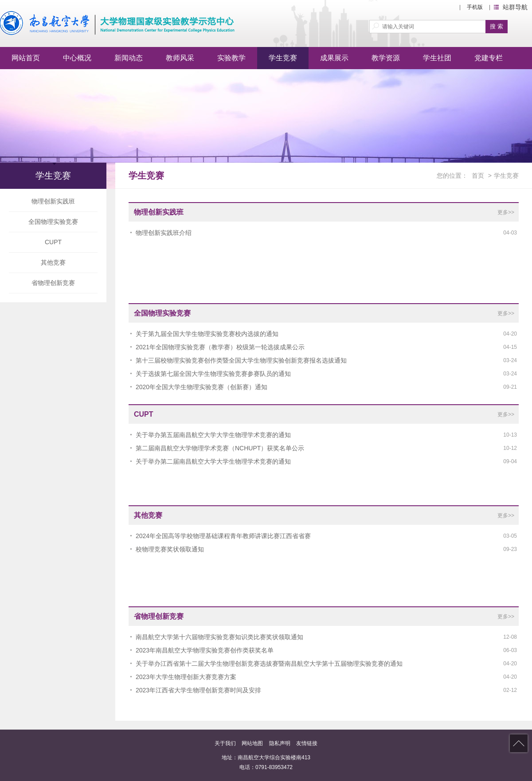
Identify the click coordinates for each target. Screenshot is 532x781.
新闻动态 (129, 58)
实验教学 (231, 58)
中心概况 (77, 58)
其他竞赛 (53, 262)
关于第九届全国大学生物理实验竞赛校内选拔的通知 (207, 334)
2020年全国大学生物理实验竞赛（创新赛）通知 (201, 387)
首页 (478, 176)
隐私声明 (280, 743)
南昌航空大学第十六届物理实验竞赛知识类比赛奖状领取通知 (219, 637)
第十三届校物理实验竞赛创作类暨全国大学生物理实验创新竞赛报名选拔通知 (241, 360)
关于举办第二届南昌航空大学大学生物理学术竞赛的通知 (213, 461)
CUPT (53, 242)
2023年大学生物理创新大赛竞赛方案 (186, 677)
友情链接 (307, 743)
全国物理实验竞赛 (53, 222)
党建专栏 (489, 58)
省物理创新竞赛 (53, 283)
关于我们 (225, 743)
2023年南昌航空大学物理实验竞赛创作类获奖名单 (205, 650)
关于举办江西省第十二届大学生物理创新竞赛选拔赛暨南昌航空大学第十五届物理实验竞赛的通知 (269, 664)
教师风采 (180, 58)
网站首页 (26, 58)
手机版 (475, 7)
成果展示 (334, 58)
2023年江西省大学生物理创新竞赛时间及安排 (198, 690)
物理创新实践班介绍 (164, 233)
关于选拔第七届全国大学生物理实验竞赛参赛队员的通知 (213, 374)
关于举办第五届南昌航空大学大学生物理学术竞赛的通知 (213, 435)
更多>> (506, 212)
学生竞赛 (283, 58)
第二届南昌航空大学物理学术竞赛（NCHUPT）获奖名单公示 (220, 448)
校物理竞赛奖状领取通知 (170, 549)
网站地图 (252, 743)
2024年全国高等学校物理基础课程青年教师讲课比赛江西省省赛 (223, 536)
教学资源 (386, 58)
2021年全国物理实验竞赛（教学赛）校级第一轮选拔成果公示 (220, 347)
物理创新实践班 (53, 201)
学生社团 (437, 58)
